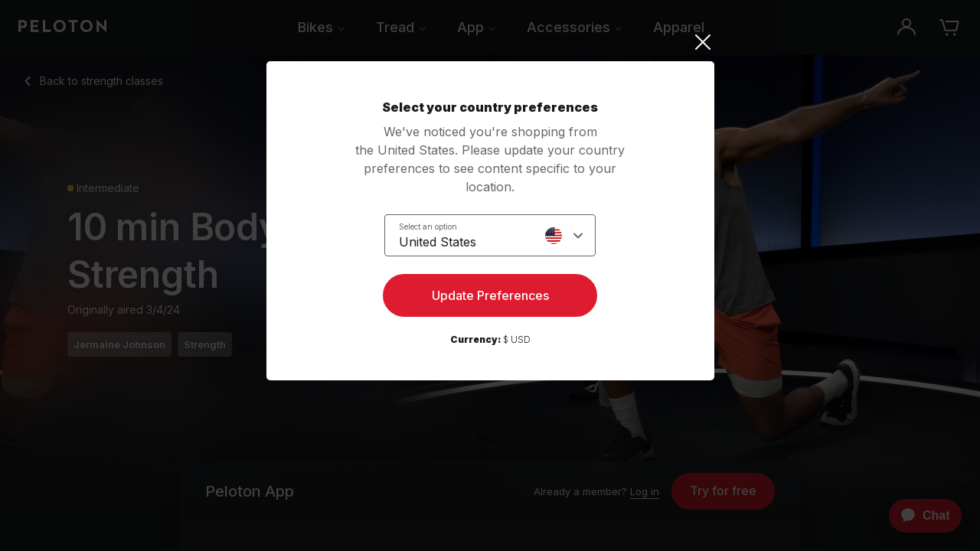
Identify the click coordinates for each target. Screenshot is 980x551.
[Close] (490, 42)
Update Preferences (490, 295)
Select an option (428, 227)
